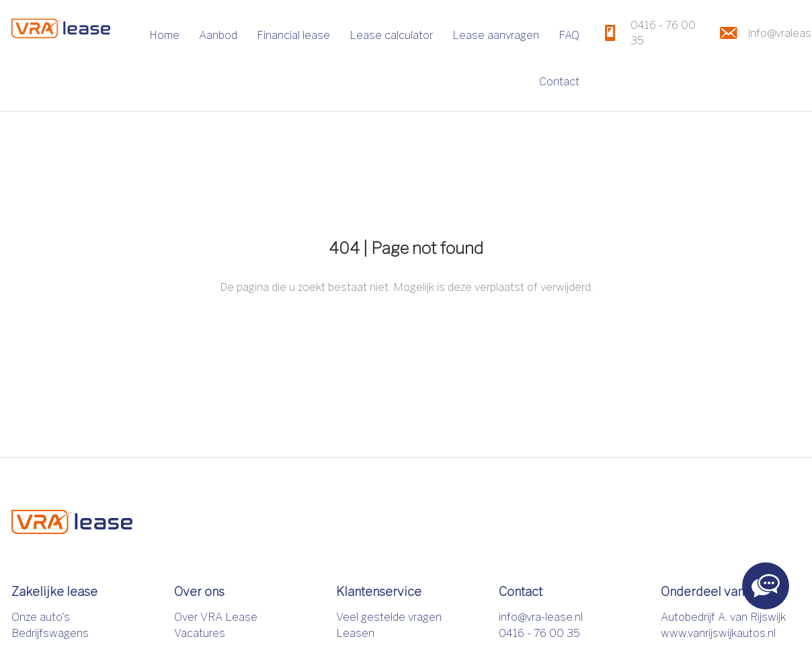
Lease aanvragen (496, 35)
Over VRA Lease (216, 617)
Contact (559, 82)
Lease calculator (391, 35)
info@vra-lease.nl (541, 617)
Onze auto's (41, 617)
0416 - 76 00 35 (539, 633)
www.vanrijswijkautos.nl (718, 633)
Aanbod (218, 35)
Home (164, 35)
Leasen (355, 633)
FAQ (569, 35)
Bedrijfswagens (50, 633)
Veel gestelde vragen (389, 617)
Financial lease (293, 35)
